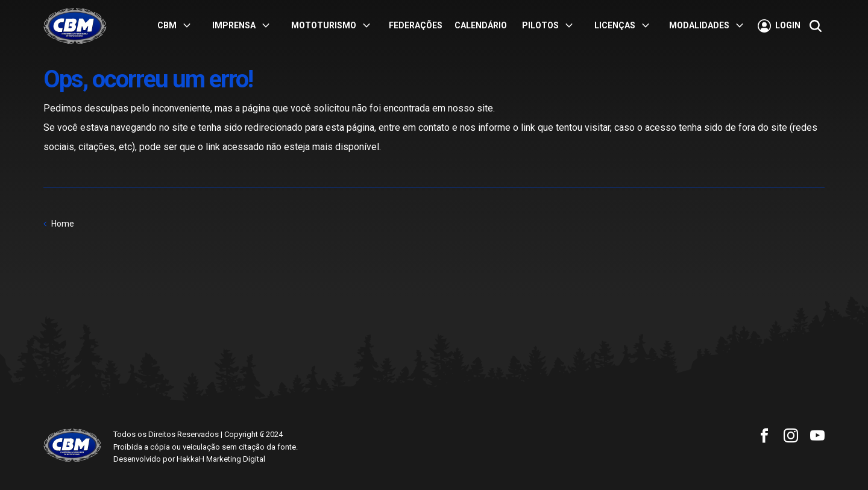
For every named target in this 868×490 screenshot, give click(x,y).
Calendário (481, 25)
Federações (416, 25)
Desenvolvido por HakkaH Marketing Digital (189, 459)
